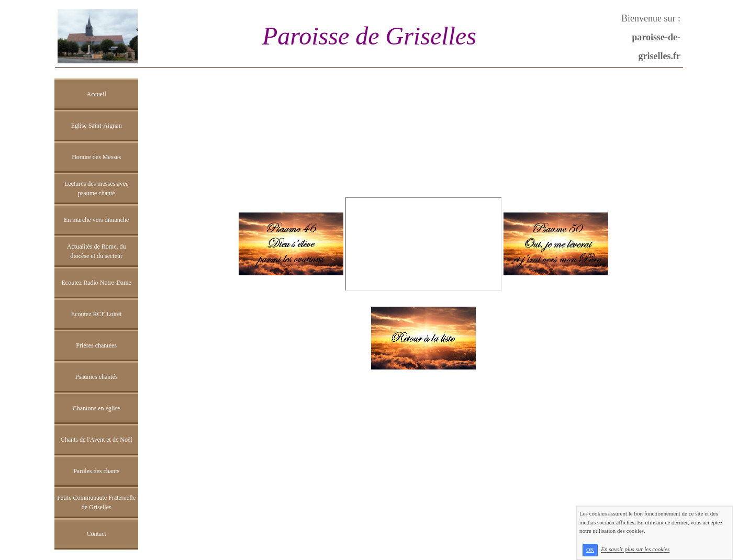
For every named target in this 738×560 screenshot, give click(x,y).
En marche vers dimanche (96, 220)
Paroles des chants (96, 471)
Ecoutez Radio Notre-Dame (97, 283)
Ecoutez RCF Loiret (97, 314)
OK (590, 550)
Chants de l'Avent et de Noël (97, 440)
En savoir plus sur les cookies (635, 550)
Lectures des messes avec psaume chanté (96, 188)
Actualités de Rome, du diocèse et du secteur (97, 251)
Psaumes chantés (97, 377)
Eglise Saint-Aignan (97, 126)
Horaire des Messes (96, 157)
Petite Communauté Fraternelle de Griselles (96, 502)
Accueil (97, 94)
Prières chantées (96, 345)
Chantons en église (97, 408)
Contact (96, 534)
